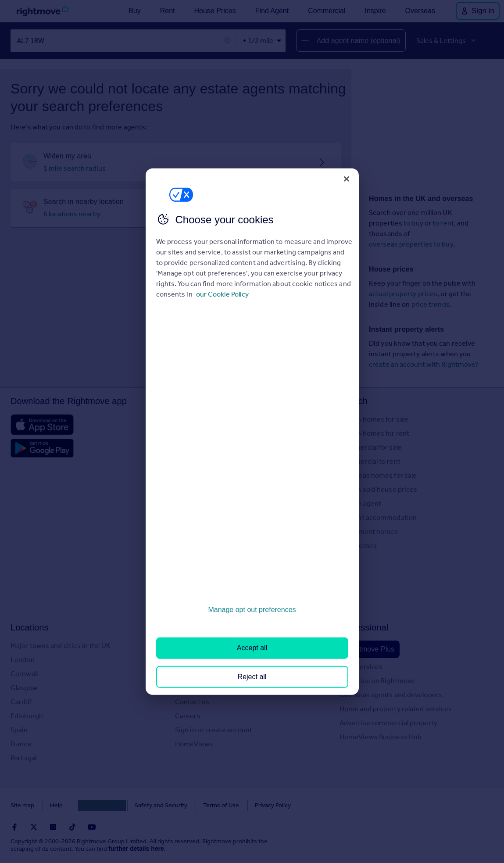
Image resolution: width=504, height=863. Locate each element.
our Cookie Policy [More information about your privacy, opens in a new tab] (222, 294)
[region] (252, 431)
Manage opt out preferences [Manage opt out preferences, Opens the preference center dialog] (252, 610)
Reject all (252, 676)
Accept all (252, 648)
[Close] (347, 179)
